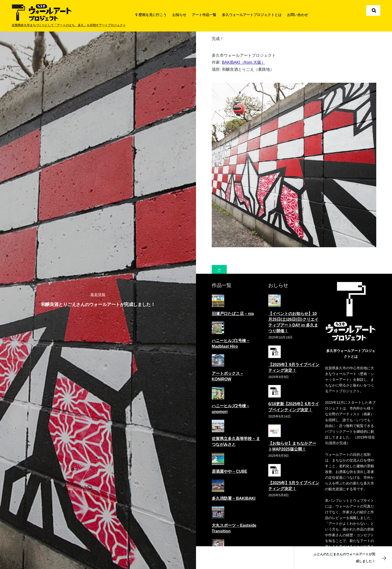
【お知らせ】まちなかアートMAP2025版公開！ (292, 444)
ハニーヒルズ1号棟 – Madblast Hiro (230, 341)
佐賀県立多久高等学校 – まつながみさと (236, 439)
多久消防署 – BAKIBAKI (234, 496)
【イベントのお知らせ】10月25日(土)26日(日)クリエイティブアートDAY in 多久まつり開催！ (293, 320)
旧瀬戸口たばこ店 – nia (233, 311)
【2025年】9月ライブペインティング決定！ (294, 365)
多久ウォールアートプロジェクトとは (252, 15)
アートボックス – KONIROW (227, 374)
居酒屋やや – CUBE (229, 469)
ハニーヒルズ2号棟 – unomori (230, 407)
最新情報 (98, 294)
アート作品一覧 (204, 15)
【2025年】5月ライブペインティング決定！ (294, 483)
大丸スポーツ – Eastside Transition (234, 526)
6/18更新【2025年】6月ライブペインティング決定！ (294, 405)
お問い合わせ (297, 15)
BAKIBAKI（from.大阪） (244, 60)
